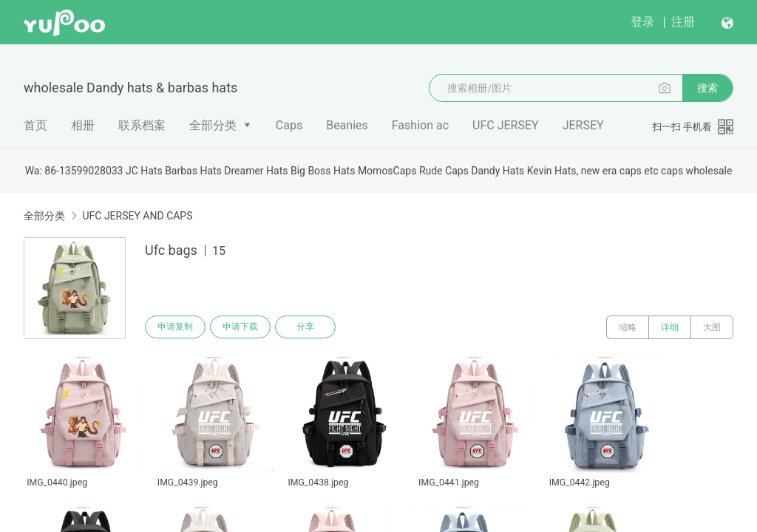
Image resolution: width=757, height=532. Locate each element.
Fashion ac (420, 125)
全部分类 (213, 125)
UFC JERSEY (506, 125)
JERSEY (583, 125)
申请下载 (242, 327)
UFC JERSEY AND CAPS (137, 216)
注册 (683, 22)
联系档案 (142, 125)
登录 (642, 22)
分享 (309, 327)
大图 (712, 327)
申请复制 (176, 327)
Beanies (347, 125)
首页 (35, 125)
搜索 (707, 88)
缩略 (628, 327)
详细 (670, 327)
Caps (289, 125)
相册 (83, 125)
